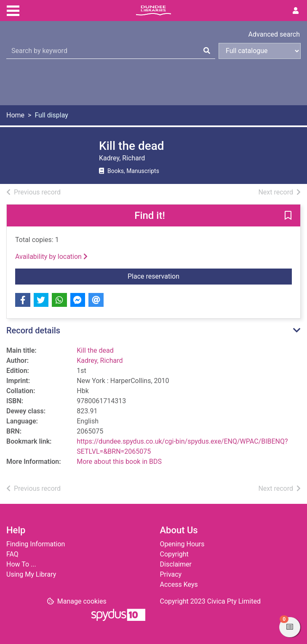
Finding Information (36, 544)
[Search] (207, 51)
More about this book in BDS (119, 462)
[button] (288, 216)
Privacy (171, 574)
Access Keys (179, 584)
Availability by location (51, 257)
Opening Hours (182, 544)
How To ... (21, 564)
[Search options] (260, 51)
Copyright (174, 554)
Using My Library (31, 574)
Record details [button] (33, 330)
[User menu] (296, 11)
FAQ (12, 554)
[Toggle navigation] (13, 10)
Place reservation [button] (177, 276)
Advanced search (274, 34)
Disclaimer (176, 564)
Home (15, 115)
